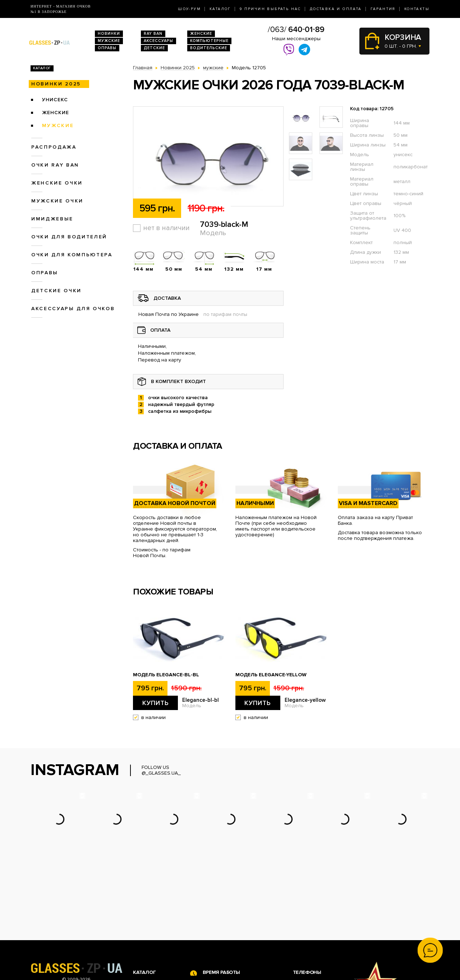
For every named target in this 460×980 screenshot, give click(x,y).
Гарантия (383, 9)
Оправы (107, 48)
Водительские (209, 48)
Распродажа (54, 147)
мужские (58, 125)
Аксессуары (158, 41)
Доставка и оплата (336, 9)
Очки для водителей (69, 237)
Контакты (417, 9)
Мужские (109, 41)
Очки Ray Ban (149, 917)
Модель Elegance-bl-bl (166, 675)
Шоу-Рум (189, 9)
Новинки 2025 (56, 84)
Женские (201, 34)
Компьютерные (209, 41)
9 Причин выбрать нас (270, 9)
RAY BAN (153, 34)
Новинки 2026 (150, 909)
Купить (156, 703)
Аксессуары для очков (73, 309)
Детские (154, 48)
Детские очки (56, 291)
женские (56, 113)
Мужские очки (57, 201)
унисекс (55, 100)
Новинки (109, 34)
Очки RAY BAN (55, 165)
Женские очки (57, 183)
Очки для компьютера (72, 255)
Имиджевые (52, 219)
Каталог (220, 9)
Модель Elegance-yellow (271, 675)
